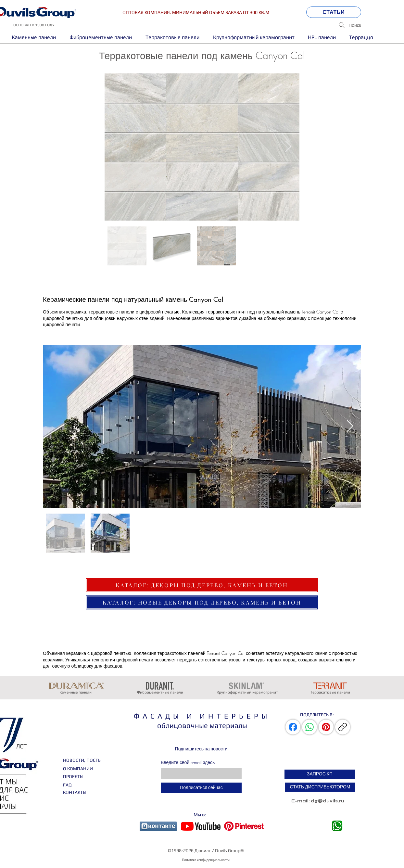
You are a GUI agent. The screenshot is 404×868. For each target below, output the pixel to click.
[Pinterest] (326, 727)
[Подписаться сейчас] (201, 788)
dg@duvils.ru (328, 801)
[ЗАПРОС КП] (320, 774)
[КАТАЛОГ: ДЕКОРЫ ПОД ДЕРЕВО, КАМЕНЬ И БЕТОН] (202, 585)
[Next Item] (288, 147)
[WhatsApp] (309, 727)
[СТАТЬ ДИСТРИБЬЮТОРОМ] (320, 787)
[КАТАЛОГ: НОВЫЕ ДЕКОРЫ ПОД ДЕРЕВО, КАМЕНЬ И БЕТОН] (202, 602)
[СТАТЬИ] (334, 12)
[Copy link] (343, 727)
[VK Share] (294, 727)
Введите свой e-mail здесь (188, 762)
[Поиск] (321, 25)
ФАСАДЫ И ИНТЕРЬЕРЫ (202, 716)
